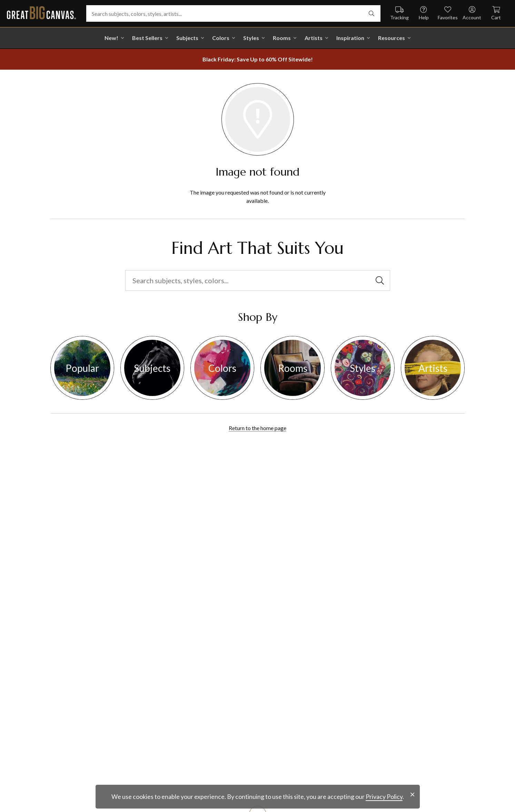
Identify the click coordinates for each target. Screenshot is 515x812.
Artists (314, 38)
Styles (251, 38)
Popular (82, 368)
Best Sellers (147, 38)
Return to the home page (257, 428)
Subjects (187, 38)
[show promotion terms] (258, 59)
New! (111, 38)
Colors (221, 38)
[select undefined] (372, 13)
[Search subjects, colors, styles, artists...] (233, 13)
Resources (392, 38)
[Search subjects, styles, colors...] (258, 280)
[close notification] (412, 795)
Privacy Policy (384, 796)
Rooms (282, 38)
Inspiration (350, 38)
